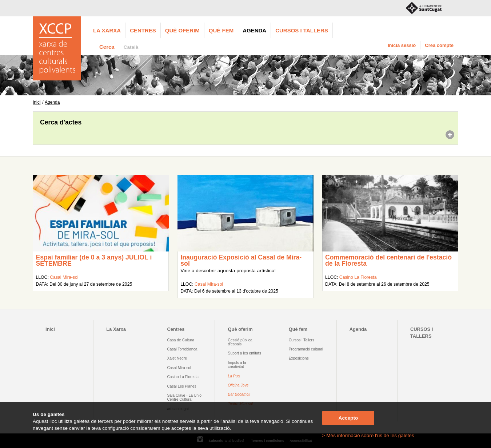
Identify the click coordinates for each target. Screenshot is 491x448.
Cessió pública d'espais (240, 342)
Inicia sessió (402, 45)
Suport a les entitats (245, 353)
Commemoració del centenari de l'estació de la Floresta (388, 261)
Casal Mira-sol (64, 277)
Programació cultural (306, 349)
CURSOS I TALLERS (302, 30)
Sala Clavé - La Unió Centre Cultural (184, 397)
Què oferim (182, 30)
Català (131, 47)
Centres (143, 30)
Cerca (107, 47)
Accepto (348, 418)
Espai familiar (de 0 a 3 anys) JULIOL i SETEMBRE (94, 261)
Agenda (254, 30)
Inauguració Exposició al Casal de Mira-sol (241, 261)
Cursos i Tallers (302, 340)
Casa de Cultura (181, 340)
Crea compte (439, 45)
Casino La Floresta (358, 277)
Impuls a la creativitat (237, 365)
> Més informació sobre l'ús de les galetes (368, 435)
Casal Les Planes (181, 386)
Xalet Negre (177, 358)
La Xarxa (107, 30)
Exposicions (299, 358)
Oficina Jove (238, 385)
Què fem (221, 30)
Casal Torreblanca (182, 349)
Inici (37, 102)
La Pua (234, 376)
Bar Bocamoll (239, 394)
